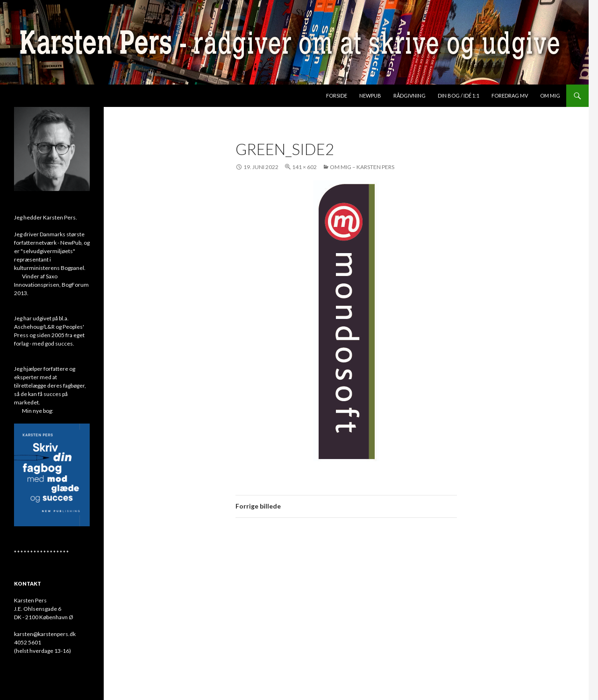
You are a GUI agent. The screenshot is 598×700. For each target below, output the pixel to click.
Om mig (550, 95)
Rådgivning (409, 95)
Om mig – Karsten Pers (362, 167)
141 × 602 (304, 167)
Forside (337, 95)
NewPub (370, 95)
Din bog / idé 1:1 (459, 95)
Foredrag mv (510, 95)
